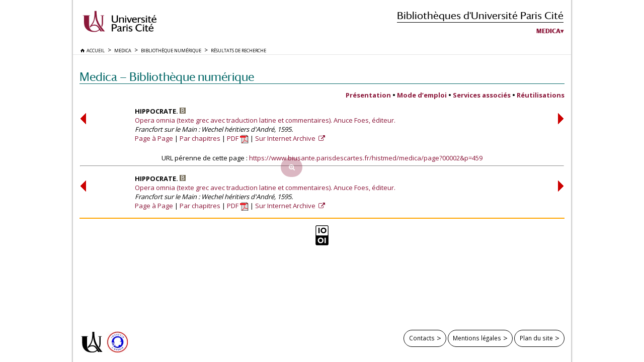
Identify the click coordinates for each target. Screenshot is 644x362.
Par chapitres (200, 138)
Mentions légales (477, 338)
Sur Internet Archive (286, 138)
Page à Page (154, 138)
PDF (238, 138)
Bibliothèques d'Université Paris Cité (480, 15)
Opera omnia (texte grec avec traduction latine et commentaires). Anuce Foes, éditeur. (265, 120)
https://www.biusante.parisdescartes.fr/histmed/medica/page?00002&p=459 (366, 158)
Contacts (422, 338)
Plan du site (536, 338)
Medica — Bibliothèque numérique (167, 77)
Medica (548, 31)
